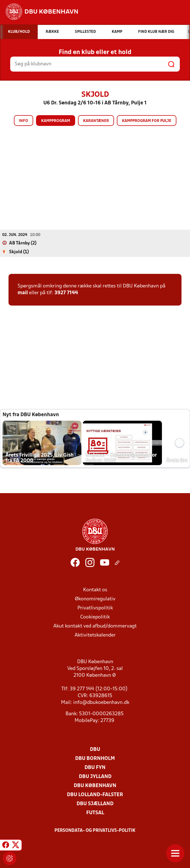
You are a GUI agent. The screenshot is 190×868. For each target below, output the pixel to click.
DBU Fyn (95, 767)
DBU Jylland (95, 776)
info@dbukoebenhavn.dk (101, 702)
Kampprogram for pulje (147, 121)
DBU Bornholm (95, 758)
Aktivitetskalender (95, 635)
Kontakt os (95, 590)
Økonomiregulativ (95, 599)
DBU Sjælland (95, 804)
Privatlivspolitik (95, 608)
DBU (95, 749)
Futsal (95, 813)
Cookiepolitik (95, 617)
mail (23, 293)
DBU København (95, 786)
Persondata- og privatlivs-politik (95, 830)
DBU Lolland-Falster (95, 795)
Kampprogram (56, 121)
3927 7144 (66, 293)
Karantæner (96, 121)
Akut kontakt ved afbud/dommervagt (95, 626)
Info (24, 121)
